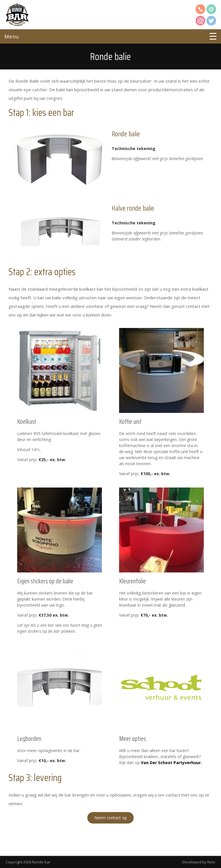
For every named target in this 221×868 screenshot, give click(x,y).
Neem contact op (110, 818)
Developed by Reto (199, 862)
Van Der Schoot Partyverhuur (171, 763)
